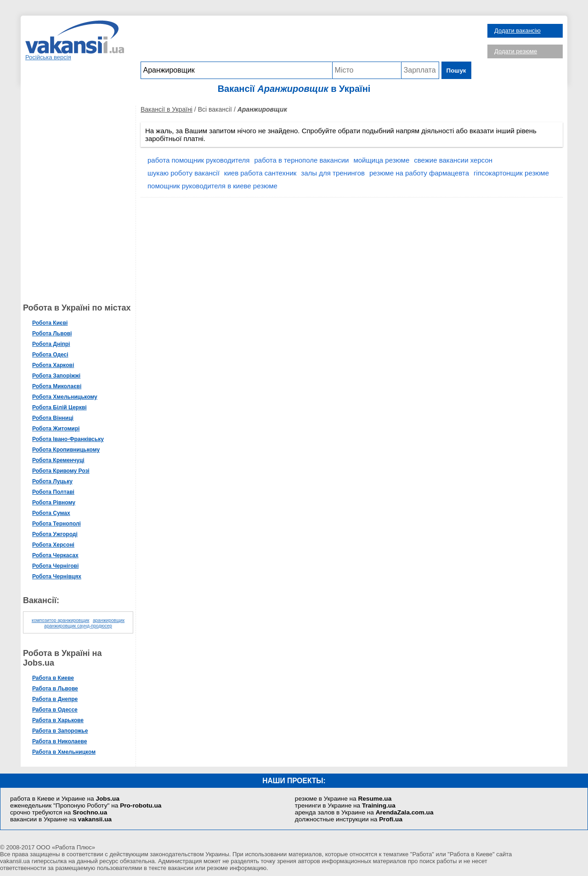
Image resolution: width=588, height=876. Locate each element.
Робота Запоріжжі (56, 376)
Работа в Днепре (55, 699)
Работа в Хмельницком (64, 752)
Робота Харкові (53, 365)
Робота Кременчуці (58, 460)
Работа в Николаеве (59, 741)
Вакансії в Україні (167, 109)
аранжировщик (109, 620)
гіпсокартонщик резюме (511, 173)
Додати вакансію (517, 31)
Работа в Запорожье (60, 731)
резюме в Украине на (343, 799)
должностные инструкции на (349, 819)
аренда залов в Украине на (364, 812)
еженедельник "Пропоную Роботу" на (86, 805)
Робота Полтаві (53, 492)
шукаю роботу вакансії (184, 173)
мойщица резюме (381, 160)
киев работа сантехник (260, 173)
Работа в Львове (55, 689)
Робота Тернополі (57, 524)
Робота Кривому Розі (61, 471)
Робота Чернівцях (57, 576)
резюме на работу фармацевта (419, 173)
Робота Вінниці (53, 418)
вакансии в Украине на (61, 819)
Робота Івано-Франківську (68, 439)
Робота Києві (50, 323)
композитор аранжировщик (60, 620)
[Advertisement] (306, 41)
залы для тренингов (333, 173)
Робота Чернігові (55, 566)
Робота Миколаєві (57, 386)
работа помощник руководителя (198, 160)
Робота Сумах (51, 513)
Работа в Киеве (53, 678)
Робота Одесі (50, 355)
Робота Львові (52, 333)
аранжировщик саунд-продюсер (78, 626)
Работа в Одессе (55, 710)
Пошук (456, 71)
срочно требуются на (59, 812)
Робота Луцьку (52, 481)
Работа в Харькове (58, 720)
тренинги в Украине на (345, 805)
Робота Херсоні (53, 545)
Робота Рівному (54, 503)
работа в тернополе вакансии (301, 160)
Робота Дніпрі (51, 344)
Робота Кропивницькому (66, 450)
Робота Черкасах (55, 555)
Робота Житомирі (56, 429)
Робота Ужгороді (55, 534)
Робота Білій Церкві (59, 407)
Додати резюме (516, 51)
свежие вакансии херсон (453, 160)
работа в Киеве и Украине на (65, 799)
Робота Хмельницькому (65, 397)
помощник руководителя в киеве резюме (212, 186)
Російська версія (48, 57)
